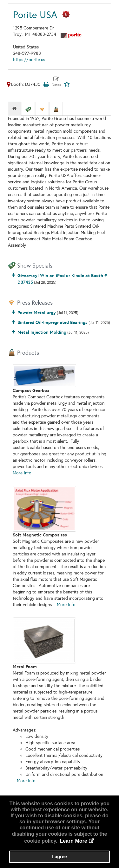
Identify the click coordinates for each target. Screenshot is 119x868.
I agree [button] (59, 857)
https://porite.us (29, 60)
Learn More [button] (73, 841)
